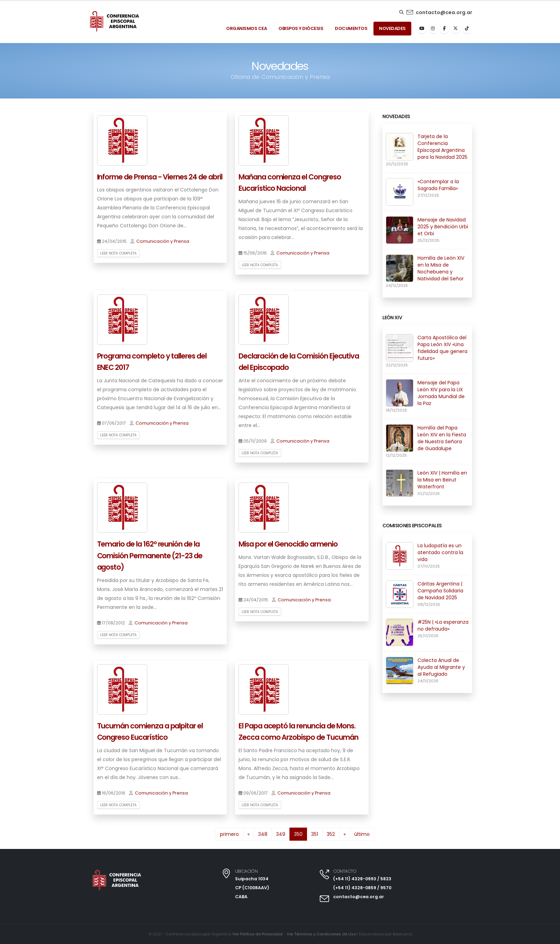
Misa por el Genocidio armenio (288, 544)
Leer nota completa (118, 253)
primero (229, 834)
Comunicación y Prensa (163, 241)
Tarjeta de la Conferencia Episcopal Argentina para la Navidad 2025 (442, 147)
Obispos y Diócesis (301, 28)
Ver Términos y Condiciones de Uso (321, 934)
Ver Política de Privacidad (257, 934)
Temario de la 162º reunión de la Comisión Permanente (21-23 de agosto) (150, 556)
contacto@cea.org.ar (444, 12)
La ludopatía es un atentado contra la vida (440, 552)
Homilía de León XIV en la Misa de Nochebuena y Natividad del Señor (441, 268)
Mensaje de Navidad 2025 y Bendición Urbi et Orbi (443, 227)
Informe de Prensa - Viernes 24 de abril (160, 177)
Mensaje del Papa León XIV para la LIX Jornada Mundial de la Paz (441, 393)
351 (315, 834)
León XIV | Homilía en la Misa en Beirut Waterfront (442, 480)
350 (300, 834)
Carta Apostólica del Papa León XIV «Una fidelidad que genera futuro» (442, 348)
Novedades (392, 28)
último (362, 834)
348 (263, 834)
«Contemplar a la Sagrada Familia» (438, 185)
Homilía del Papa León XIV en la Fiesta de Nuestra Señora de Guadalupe (442, 438)
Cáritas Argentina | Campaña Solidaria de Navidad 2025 (440, 591)
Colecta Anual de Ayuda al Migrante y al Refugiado (441, 667)
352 (331, 834)
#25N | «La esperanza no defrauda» (443, 625)
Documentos (351, 28)
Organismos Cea (246, 28)
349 (281, 834)
